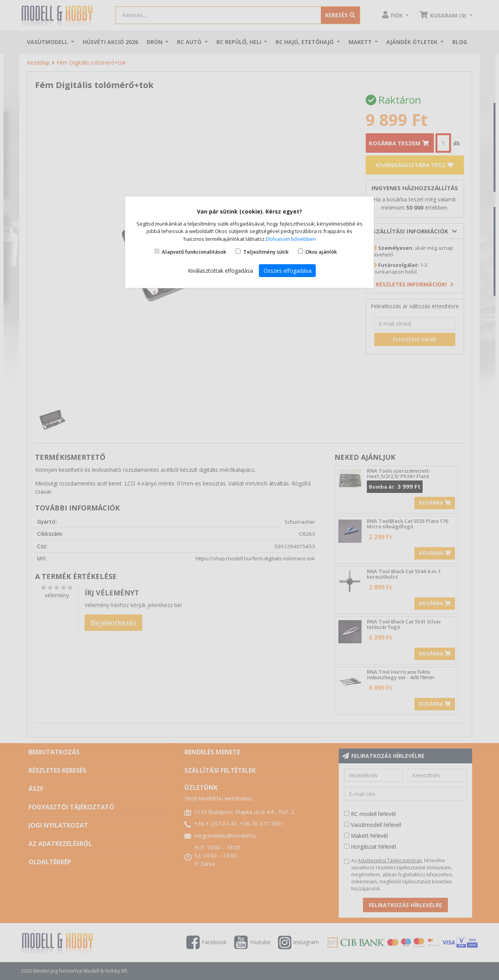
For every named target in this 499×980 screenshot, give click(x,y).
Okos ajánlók (321, 252)
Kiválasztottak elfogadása (220, 271)
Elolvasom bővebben (291, 239)
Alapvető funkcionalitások (194, 252)
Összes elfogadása (288, 271)
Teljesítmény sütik (266, 252)
